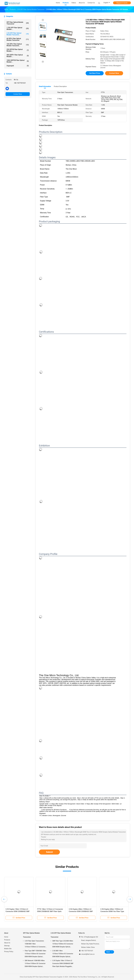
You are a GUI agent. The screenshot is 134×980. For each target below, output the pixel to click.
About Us (7, 943)
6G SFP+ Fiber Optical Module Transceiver (18, 39)
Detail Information (45, 86)
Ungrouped (18, 66)
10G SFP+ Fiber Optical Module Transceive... (18, 45)
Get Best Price (95, 73)
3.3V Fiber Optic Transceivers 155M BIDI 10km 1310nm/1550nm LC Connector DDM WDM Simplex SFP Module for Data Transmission (35, 944)
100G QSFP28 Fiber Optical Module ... (18, 61)
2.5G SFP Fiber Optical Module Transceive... (18, 34)
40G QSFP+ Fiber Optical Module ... (18, 56)
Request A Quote (122, 3)
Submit (49, 852)
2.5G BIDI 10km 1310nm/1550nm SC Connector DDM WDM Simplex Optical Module (63, 954)
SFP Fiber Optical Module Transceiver (18, 23)
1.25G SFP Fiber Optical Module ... (18, 28)
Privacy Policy (9, 952)
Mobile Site (8, 949)
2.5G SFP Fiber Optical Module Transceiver (61, 935)
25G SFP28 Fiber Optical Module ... (18, 50)
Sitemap (7, 946)
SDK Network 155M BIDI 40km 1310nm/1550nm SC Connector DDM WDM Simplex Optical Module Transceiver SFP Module (35, 964)
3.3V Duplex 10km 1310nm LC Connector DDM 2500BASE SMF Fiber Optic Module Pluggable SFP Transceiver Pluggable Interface (63, 964)
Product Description (60, 86)
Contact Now (18, 94)
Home (6, 937)
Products (7, 940)
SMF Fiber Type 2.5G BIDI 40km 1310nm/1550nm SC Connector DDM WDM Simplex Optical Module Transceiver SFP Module (63, 944)
